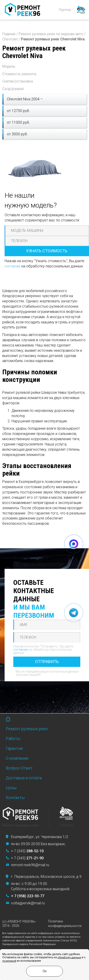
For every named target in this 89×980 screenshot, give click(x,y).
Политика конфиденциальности (65, 924)
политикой (9, 961)
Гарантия (14, 748)
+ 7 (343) (27, 851)
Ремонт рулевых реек (27, 729)
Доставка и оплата (24, 778)
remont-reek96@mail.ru (30, 865)
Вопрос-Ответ (19, 768)
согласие (13, 266)
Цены (11, 788)
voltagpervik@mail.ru (28, 903)
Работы (13, 739)
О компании (17, 758)
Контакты (15, 798)
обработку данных (69, 957)
